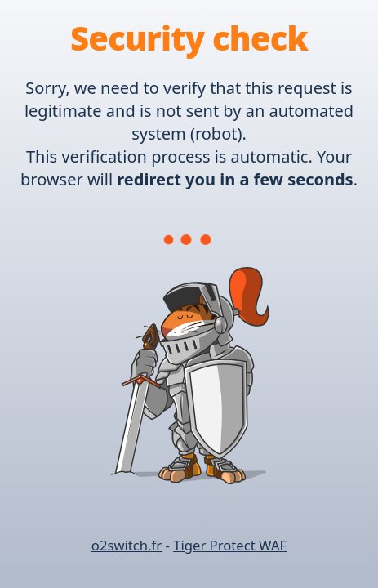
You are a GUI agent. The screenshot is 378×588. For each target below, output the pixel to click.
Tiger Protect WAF (230, 545)
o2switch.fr (127, 545)
